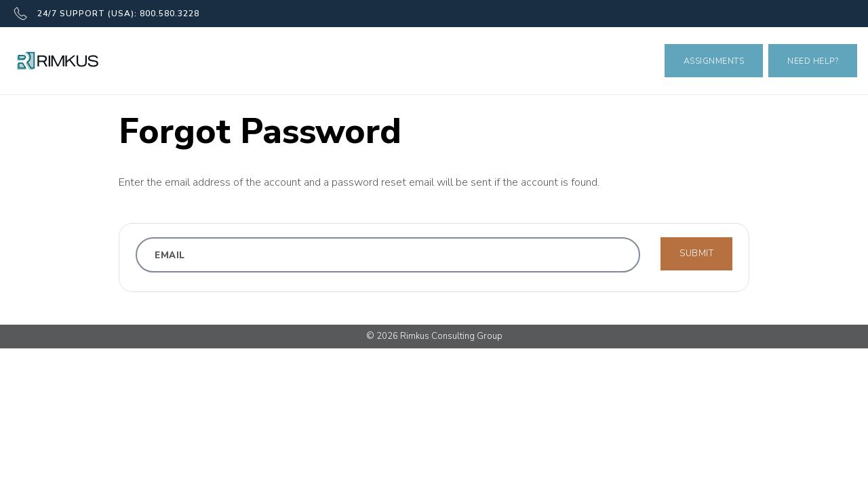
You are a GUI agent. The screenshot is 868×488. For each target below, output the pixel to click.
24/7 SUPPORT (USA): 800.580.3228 (106, 14)
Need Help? (813, 61)
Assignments (714, 61)
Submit (696, 253)
